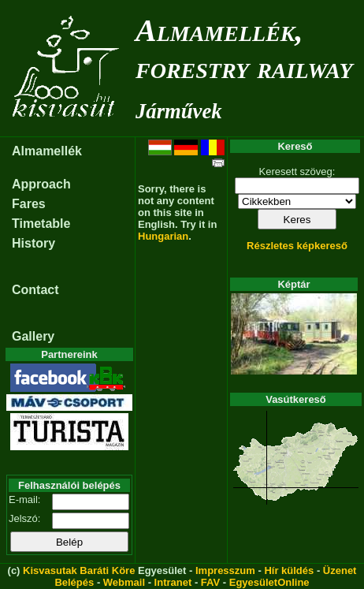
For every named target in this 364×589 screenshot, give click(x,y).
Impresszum (225, 570)
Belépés (74, 582)
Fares (29, 204)
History (33, 243)
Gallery (33, 336)
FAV (210, 582)
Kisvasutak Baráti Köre (79, 570)
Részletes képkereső (297, 246)
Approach (41, 184)
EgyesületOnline (269, 582)
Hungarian (163, 236)
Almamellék (47, 151)
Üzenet (340, 570)
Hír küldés (289, 570)
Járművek (179, 111)
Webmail (124, 582)
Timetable (41, 224)
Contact (35, 290)
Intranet (173, 582)
